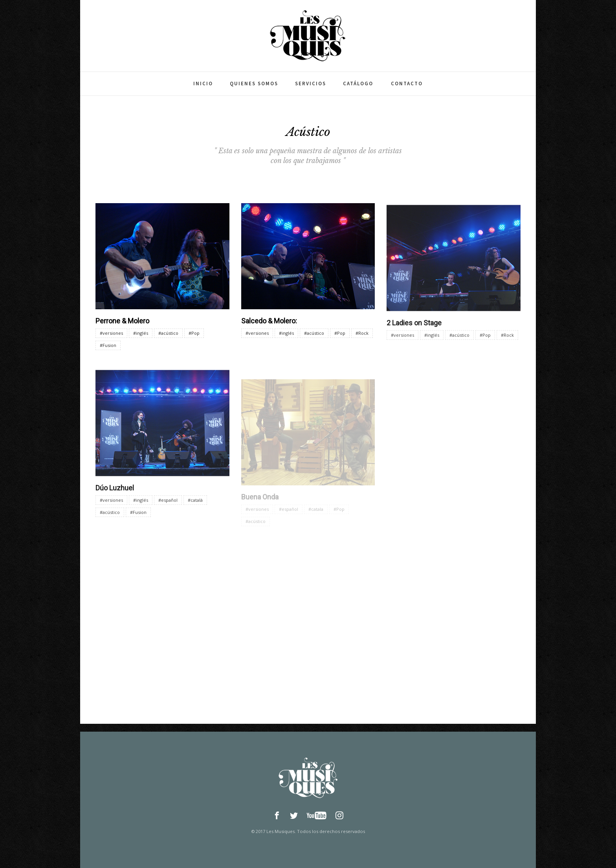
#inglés (141, 333)
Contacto (407, 83)
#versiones (111, 333)
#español (168, 505)
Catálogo (358, 83)
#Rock (362, 334)
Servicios (311, 83)
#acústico (168, 333)
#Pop (194, 333)
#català (195, 505)
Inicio (203, 83)
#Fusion (108, 345)
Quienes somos (254, 83)
